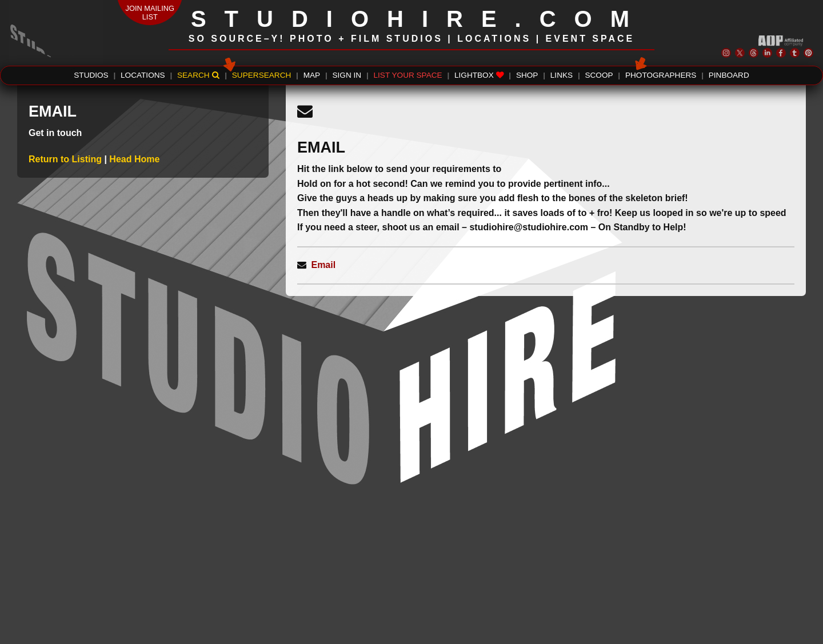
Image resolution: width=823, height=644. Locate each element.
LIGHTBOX (479, 75)
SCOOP (599, 75)
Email (323, 265)
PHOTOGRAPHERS (661, 74)
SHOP (527, 75)
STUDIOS (91, 75)
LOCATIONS (143, 75)
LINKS (562, 75)
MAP (312, 75)
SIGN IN (347, 75)
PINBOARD (729, 75)
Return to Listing (66, 159)
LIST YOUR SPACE (408, 75)
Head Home (134, 159)
